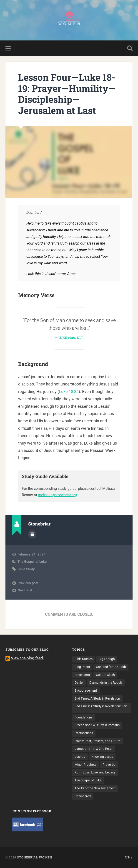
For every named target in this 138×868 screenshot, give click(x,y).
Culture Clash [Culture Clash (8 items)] (105, 675)
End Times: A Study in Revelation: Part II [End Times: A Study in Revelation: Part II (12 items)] (101, 708)
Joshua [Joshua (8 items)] (80, 757)
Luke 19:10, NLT (71, 338)
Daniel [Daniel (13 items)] (79, 683)
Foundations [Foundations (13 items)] (84, 717)
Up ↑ (129, 857)
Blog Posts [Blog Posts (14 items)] (82, 667)
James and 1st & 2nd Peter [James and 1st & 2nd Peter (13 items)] (94, 749)
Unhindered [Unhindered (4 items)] (83, 796)
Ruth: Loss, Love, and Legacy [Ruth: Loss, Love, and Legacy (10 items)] (95, 772)
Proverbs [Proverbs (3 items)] (109, 765)
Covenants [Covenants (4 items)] (82, 675)
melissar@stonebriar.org (57, 495)
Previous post (28, 583)
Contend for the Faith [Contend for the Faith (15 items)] (111, 667)
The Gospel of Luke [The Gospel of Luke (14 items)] (88, 780)
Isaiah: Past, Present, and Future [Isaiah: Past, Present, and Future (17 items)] (97, 741)
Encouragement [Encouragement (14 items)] (86, 690)
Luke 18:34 (69, 391)
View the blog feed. (27, 658)
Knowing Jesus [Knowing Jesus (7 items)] (102, 757)
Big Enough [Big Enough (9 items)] (107, 659)
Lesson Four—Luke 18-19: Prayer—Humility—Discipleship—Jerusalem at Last (67, 94)
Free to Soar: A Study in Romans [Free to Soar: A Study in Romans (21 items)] (97, 725)
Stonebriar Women (35, 857)
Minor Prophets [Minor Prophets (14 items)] (85, 765)
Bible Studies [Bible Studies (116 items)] (84, 659)
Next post (25, 590)
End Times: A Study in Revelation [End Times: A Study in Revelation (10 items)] (97, 698)
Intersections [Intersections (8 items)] (84, 733)
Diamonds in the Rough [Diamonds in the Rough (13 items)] (106, 683)
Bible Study (26, 569)
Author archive (32, 534)
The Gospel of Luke (32, 562)
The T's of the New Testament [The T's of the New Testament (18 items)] (95, 788)
